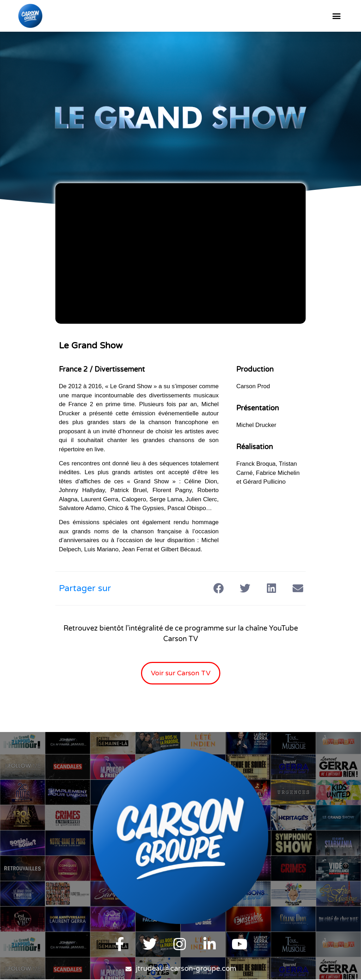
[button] (336, 16)
